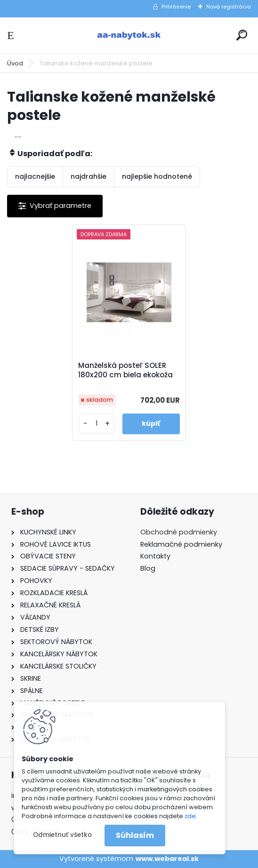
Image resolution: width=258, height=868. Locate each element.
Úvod (15, 63)
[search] (242, 35)
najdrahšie (89, 176)
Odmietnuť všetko (62, 835)
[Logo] (129, 36)
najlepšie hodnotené (157, 176)
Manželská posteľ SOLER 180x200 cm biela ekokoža (125, 370)
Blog (148, 568)
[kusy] (97, 424)
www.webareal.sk (167, 859)
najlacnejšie (35, 176)
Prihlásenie (176, 7)
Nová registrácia (229, 7)
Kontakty (155, 556)
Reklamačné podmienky (181, 544)
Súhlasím (135, 835)
